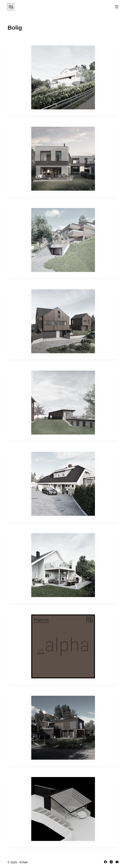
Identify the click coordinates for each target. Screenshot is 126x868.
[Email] (117, 862)
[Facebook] (105, 862)
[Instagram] (111, 862)
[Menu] (117, 7)
